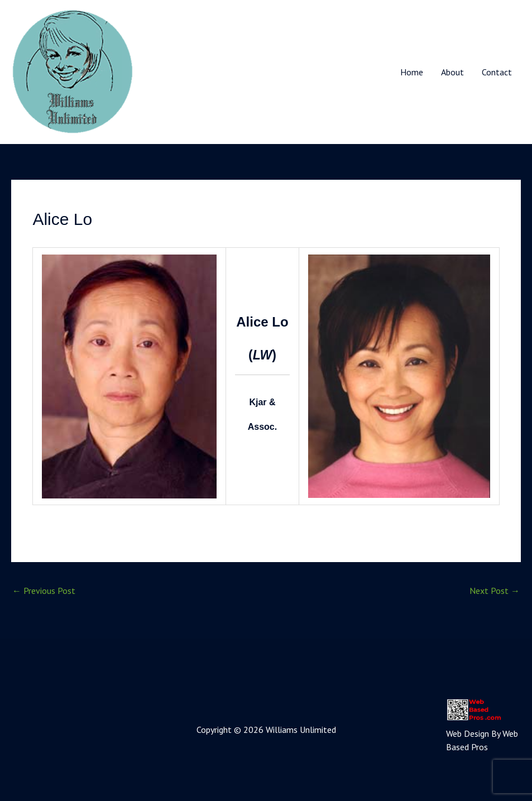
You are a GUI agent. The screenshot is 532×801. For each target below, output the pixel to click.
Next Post (495, 591)
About (452, 72)
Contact (497, 72)
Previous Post (44, 591)
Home (412, 72)
